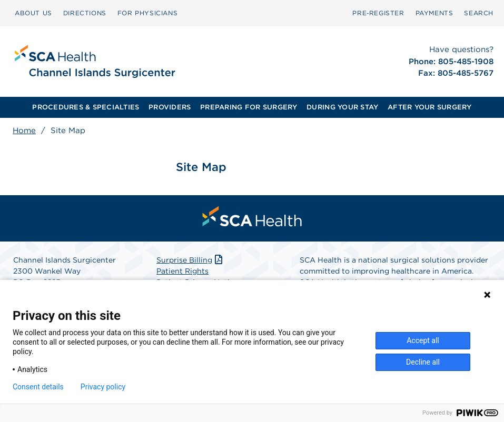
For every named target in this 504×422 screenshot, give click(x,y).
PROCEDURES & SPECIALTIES (86, 107)
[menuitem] (33, 13)
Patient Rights (182, 271)
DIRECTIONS (85, 13)
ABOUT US (33, 13)
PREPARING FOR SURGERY (249, 107)
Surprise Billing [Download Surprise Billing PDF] (190, 260)
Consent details (38, 387)
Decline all (423, 362)
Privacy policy (103, 387)
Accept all (423, 340)
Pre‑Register (378, 13)
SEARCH (479, 13)
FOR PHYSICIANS (147, 13)
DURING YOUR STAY (342, 107)
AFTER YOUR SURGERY (430, 107)
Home (24, 130)
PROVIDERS (170, 107)
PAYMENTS (434, 13)
